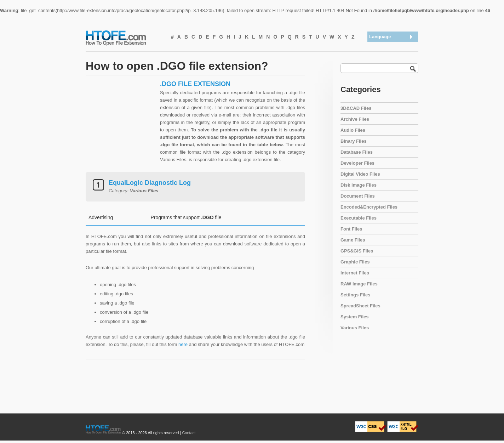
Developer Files (357, 163)
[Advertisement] (121, 124)
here (183, 344)
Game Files (353, 240)
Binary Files (354, 141)
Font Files (351, 229)
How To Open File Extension (124, 38)
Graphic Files (355, 262)
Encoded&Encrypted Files (369, 207)
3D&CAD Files (356, 108)
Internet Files (355, 273)
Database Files (357, 152)
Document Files (358, 196)
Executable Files (359, 218)
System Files (355, 317)
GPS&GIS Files (357, 251)
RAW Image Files (359, 284)
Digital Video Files (360, 174)
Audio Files (353, 130)
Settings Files (356, 295)
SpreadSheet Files (360, 306)
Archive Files (355, 119)
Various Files (355, 328)
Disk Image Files (359, 185)
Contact (189, 433)
